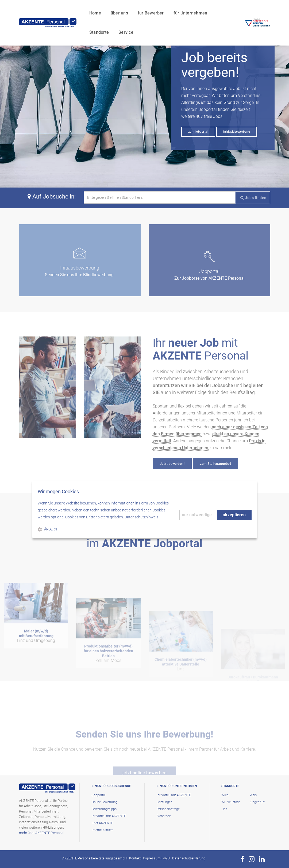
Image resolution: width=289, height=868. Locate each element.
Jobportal (99, 795)
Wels (253, 795)
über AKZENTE (102, 823)
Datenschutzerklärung (189, 858)
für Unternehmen (166, 10)
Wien (225, 795)
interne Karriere (103, 830)
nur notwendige (197, 515)
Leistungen (165, 802)
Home (71, 10)
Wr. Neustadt (231, 802)
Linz (224, 809)
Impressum (152, 858)
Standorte (203, 10)
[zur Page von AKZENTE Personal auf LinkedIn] (262, 859)
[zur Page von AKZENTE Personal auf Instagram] (252, 859)
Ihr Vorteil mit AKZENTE (109, 816)
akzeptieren (234, 515)
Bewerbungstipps (104, 809)
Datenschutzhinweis (141, 517)
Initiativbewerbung (237, 132)
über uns (95, 10)
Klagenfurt (257, 802)
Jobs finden (253, 198)
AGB (166, 858)
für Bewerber (127, 10)
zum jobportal (198, 132)
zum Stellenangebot (215, 464)
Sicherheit (164, 816)
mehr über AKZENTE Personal (42, 833)
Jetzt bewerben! (172, 464)
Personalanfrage (168, 809)
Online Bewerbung (105, 802)
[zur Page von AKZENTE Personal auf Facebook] (242, 859)
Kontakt (135, 858)
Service (73, 29)
